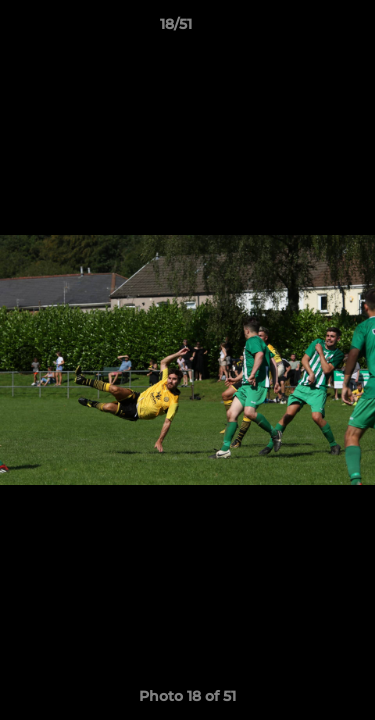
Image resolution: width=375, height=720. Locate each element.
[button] (303, 29)
